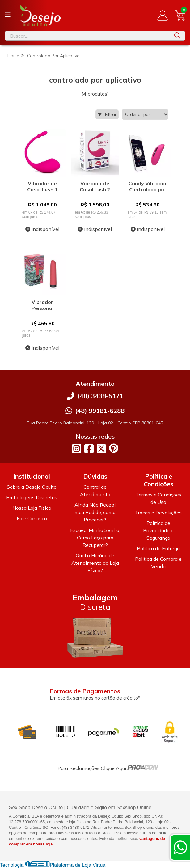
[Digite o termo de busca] (87, 36)
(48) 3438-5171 (100, 396)
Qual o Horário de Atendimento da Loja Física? (95, 563)
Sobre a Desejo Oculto (32, 487)
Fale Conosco (32, 518)
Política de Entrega (158, 548)
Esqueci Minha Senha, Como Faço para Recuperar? (95, 538)
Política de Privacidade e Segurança (158, 530)
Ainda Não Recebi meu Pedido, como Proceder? (95, 512)
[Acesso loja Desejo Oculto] (163, 15)
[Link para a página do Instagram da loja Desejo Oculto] (77, 449)
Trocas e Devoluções (158, 513)
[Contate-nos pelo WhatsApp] (180, 847)
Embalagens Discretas (32, 497)
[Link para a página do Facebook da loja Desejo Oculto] (89, 449)
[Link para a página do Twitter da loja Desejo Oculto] (101, 449)
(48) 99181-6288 (100, 411)
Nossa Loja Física (32, 508)
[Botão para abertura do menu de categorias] (8, 15)
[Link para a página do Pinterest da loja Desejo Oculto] (114, 448)
